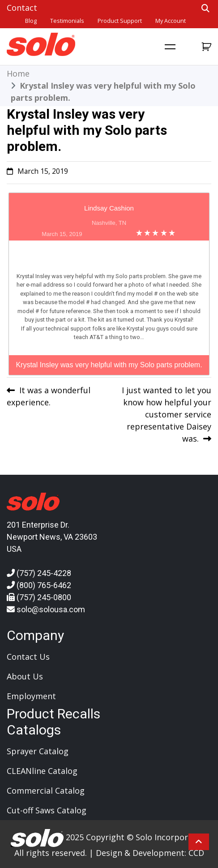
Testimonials (67, 21)
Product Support (120, 21)
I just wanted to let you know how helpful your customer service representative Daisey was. (167, 414)
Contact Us (28, 657)
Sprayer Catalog (38, 751)
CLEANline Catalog (42, 771)
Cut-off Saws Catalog (47, 810)
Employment (31, 696)
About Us (25, 676)
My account (171, 21)
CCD (196, 853)
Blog (31, 21)
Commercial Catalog (46, 791)
